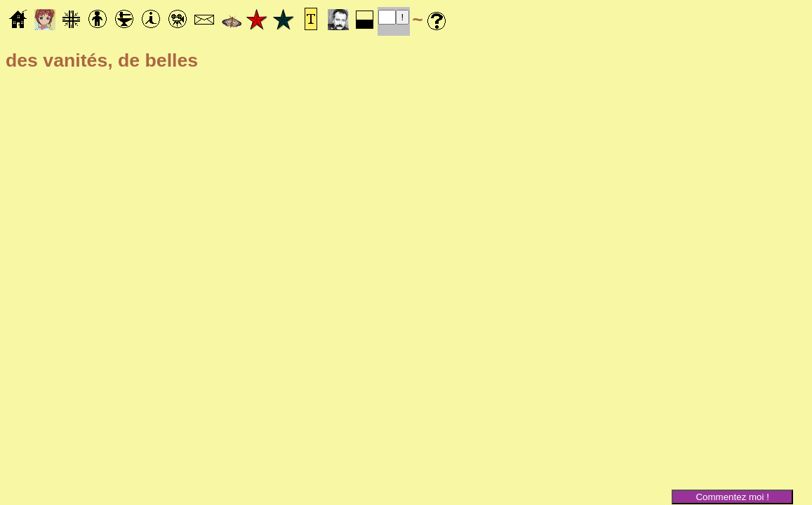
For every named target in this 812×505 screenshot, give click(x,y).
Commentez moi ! (732, 497)
